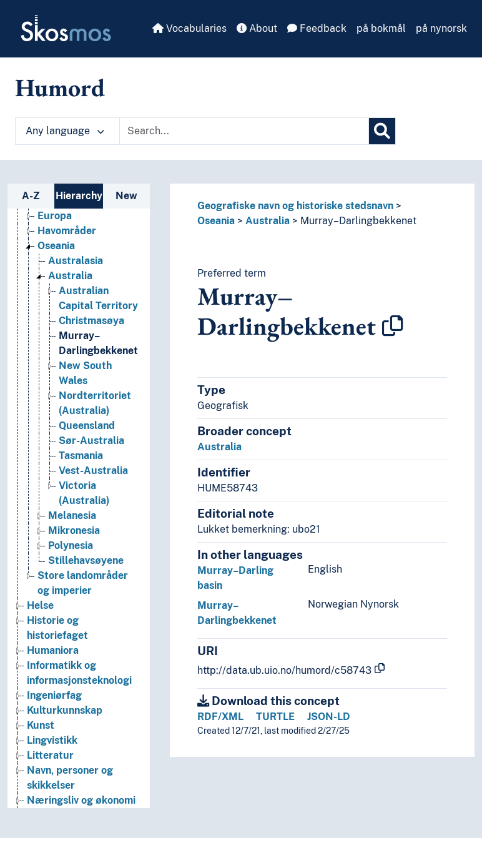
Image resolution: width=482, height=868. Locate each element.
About (257, 28)
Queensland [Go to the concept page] (87, 426)
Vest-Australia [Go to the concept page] (93, 471)
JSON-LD (329, 717)
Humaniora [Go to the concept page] (53, 650)
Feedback (317, 28)
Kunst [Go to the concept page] (41, 725)
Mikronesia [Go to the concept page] (74, 530)
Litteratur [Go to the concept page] (50, 755)
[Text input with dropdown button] (244, 131)
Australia (268, 221)
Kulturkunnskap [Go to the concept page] (65, 710)
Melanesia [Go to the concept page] (72, 515)
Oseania (216, 221)
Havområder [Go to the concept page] (67, 231)
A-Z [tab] (31, 196)
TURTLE (275, 717)
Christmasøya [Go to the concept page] (91, 321)
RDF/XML (220, 717)
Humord (60, 87)
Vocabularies (189, 28)
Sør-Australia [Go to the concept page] (91, 441)
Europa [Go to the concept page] (55, 216)
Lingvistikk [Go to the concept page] (52, 740)
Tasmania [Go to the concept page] (81, 456)
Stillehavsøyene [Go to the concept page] (86, 560)
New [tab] (126, 196)
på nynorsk (441, 28)
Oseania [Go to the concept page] (56, 246)
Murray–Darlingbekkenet (358, 221)
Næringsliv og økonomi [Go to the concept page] (81, 800)
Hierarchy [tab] (79, 196)
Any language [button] (65, 131)
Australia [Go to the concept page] (70, 276)
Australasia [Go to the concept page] (76, 261)
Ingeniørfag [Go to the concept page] (54, 695)
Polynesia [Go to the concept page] (71, 545)
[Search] (382, 131)
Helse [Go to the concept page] (40, 605)
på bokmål (381, 28)
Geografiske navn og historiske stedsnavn (295, 206)
